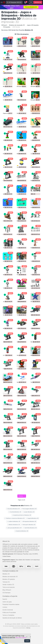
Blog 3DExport (7, 590)
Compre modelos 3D (10, 571)
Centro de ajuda (7, 602)
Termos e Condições (8, 615)
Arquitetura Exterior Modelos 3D (22, 515)
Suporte (5, 599)
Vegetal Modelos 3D (32, 518)
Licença (5, 607)
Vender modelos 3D (8, 585)
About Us (6, 541)
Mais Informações (21, 638)
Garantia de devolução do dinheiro (12, 618)
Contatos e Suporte (10, 596)
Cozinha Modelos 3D (15, 512)
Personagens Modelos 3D (29, 509)
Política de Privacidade (9, 613)
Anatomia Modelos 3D (22, 531)
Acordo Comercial (8, 610)
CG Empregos (6, 593)
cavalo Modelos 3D (29, 512)
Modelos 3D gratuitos (9, 579)
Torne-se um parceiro (9, 587)
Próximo (22, 496)
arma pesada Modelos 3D (14, 528)
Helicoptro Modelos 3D (28, 525)
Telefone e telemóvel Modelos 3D (15, 518)
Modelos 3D (6, 574)
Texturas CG (6, 582)
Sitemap (28, 628)
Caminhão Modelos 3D (30, 528)
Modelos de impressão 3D (10, 577)
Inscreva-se (38, 2)
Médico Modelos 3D (14, 525)
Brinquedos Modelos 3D (29, 521)
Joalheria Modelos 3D (13, 521)
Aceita (27, 641)
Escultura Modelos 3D (13, 509)
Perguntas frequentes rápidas (11, 604)
